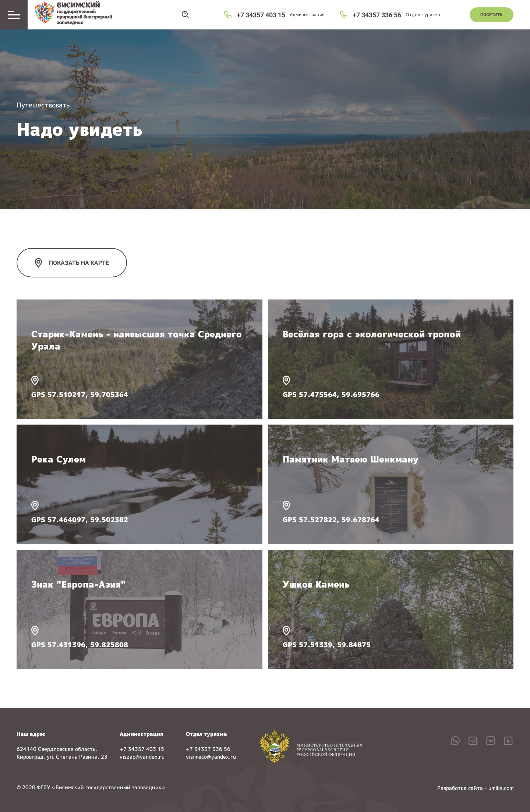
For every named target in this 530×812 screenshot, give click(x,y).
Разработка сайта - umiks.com (475, 788)
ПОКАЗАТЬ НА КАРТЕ (79, 263)
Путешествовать (43, 105)
